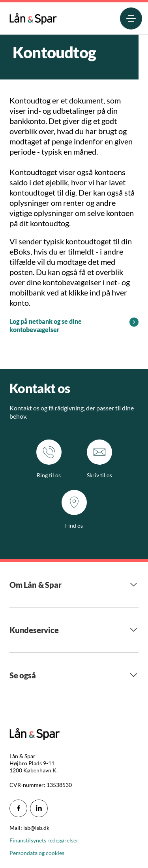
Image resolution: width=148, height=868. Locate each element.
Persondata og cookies (37, 853)
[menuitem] (33, 17)
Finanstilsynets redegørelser (44, 840)
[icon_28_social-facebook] (18, 808)
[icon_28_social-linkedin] (39, 808)
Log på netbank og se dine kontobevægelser (46, 325)
